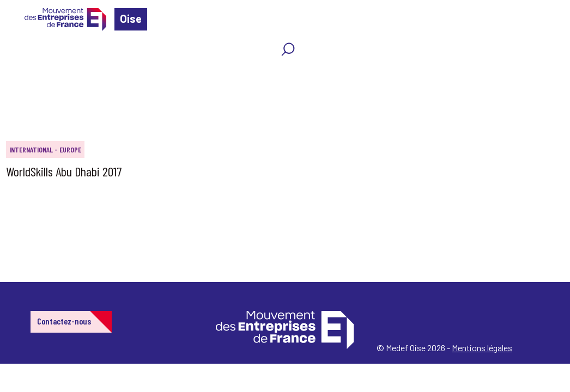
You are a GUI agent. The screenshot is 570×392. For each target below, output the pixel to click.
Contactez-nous (64, 321)
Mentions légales (482, 348)
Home (24, 73)
